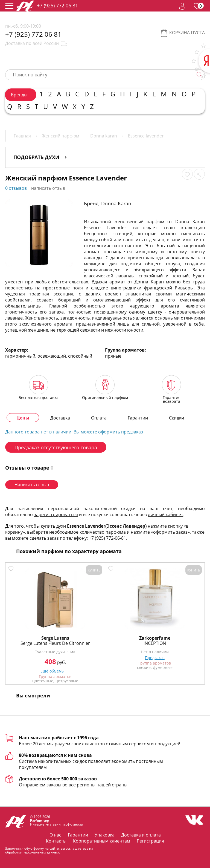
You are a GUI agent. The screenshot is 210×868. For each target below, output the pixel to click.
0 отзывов (16, 188)
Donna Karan (116, 203)
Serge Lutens (55, 638)
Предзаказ (155, 658)
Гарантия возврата (171, 389)
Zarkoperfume (155, 638)
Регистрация (150, 841)
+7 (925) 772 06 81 (57, 5)
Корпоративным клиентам (102, 841)
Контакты (56, 841)
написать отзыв (48, 188)
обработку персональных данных (32, 852)
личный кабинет (166, 515)
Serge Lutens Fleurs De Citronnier (55, 643)
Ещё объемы (52, 671)
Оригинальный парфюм (105, 387)
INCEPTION (155, 643)
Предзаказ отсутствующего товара (56, 447)
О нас (55, 835)
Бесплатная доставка (39, 387)
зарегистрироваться (56, 515)
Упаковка (105, 835)
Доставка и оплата (141, 835)
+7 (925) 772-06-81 (107, 538)
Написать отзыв (32, 485)
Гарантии (78, 835)
